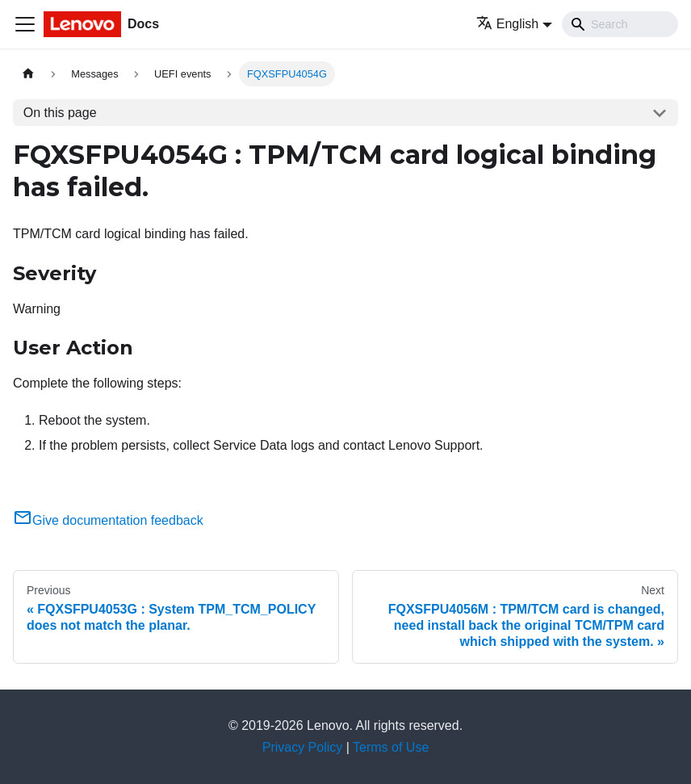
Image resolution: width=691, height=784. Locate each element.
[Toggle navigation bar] (25, 24)
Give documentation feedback (108, 520)
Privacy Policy (303, 747)
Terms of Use (391, 747)
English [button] (507, 24)
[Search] (620, 24)
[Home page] (28, 74)
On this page (60, 113)
